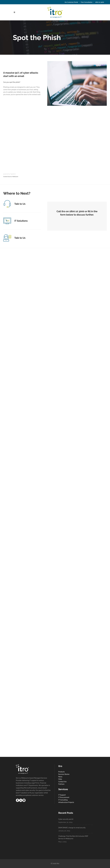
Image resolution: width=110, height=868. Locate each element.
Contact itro (62, 782)
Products (61, 772)
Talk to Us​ (20, 204)
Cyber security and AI (66, 819)
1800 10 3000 (100, 2)
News (60, 777)
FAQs (60, 779)
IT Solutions (21, 221)
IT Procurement (64, 797)
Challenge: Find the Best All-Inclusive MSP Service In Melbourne (73, 837)
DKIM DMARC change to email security (72, 828)
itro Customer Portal (71, 2)
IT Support (62, 795)
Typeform (13, 174)
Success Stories (64, 774)
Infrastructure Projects (66, 802)
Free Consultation (87, 2)
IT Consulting (63, 800)
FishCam (61, 784)
